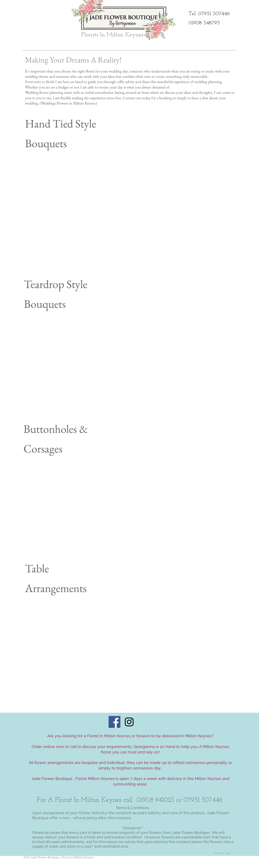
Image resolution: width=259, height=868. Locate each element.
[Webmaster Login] (222, 853)
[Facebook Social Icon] (114, 722)
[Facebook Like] (224, 862)
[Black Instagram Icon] (129, 722)
